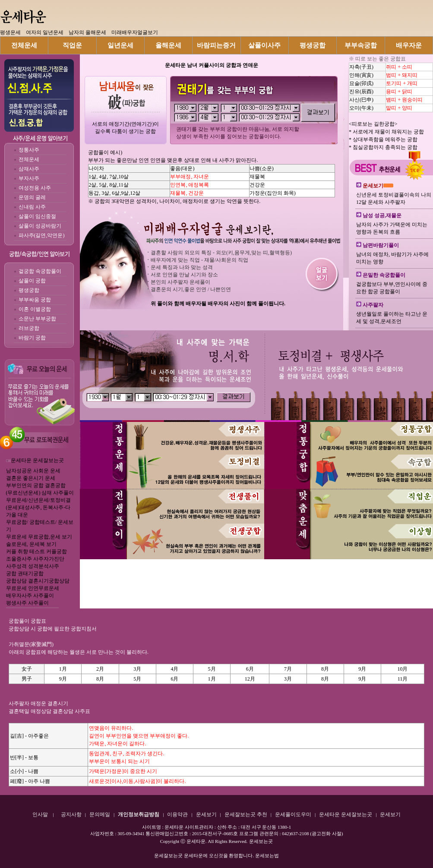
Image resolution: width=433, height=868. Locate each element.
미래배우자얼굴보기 (135, 32)
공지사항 (71, 814)
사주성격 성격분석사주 (33, 566)
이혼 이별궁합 (35, 309)
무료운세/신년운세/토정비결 (39, 500)
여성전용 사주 (35, 188)
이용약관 (177, 814)
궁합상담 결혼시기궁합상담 (38, 581)
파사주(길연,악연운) (42, 235)
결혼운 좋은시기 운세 (31, 478)
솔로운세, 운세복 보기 (31, 544)
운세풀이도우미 (293, 814)
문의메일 (100, 814)
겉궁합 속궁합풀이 (40, 271)
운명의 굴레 (32, 197)
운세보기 (206, 814)
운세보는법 (267, 855)
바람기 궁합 (32, 338)
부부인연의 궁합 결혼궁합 (36, 485)
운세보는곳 (261, 841)
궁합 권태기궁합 (25, 573)
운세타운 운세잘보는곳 (37, 460)
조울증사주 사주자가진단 (35, 559)
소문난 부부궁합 (37, 319)
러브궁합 (29, 328)
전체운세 (29, 159)
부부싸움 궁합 (35, 300)
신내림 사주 (32, 207)
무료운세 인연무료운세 (33, 588)
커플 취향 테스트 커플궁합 (36, 551)
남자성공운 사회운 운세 (33, 471)
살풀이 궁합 (32, 281)
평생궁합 (29, 290)
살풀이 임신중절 (37, 216)
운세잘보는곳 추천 (246, 814)
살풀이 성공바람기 (40, 226)
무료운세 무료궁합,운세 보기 (39, 537)
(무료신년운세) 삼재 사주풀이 (40, 493)
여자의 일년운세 (45, 32)
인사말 (40, 814)
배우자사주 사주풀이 (30, 596)
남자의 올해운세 (87, 32)
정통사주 (29, 150)
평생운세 (10, 32)
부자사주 (29, 178)
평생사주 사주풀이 (27, 603)
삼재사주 (29, 169)
